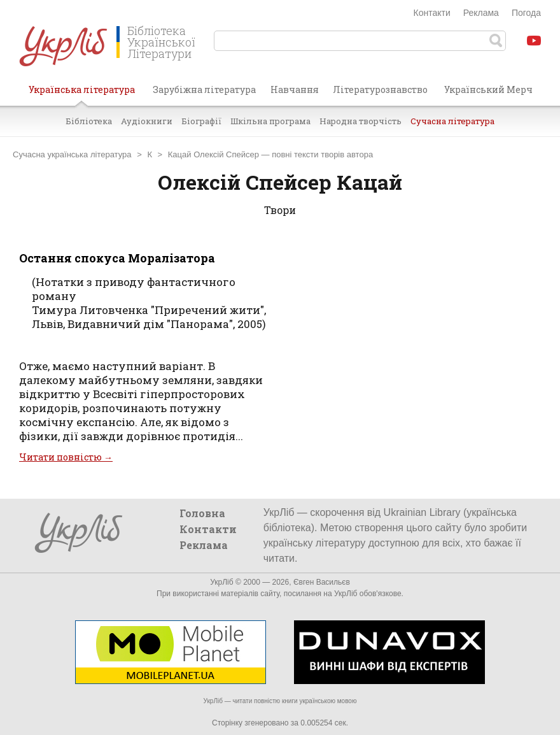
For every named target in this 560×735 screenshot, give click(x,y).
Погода (526, 13)
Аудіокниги (147, 121)
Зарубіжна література (204, 89)
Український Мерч (488, 89)
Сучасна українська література (72, 154)
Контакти (432, 13)
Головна (202, 513)
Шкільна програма (270, 121)
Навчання (295, 89)
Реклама (481, 13)
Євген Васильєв (322, 582)
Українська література (82, 94)
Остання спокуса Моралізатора (117, 258)
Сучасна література (452, 121)
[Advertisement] (414, 349)
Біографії (201, 121)
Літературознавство (380, 89)
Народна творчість (360, 121)
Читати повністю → (66, 457)
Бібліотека (89, 121)
